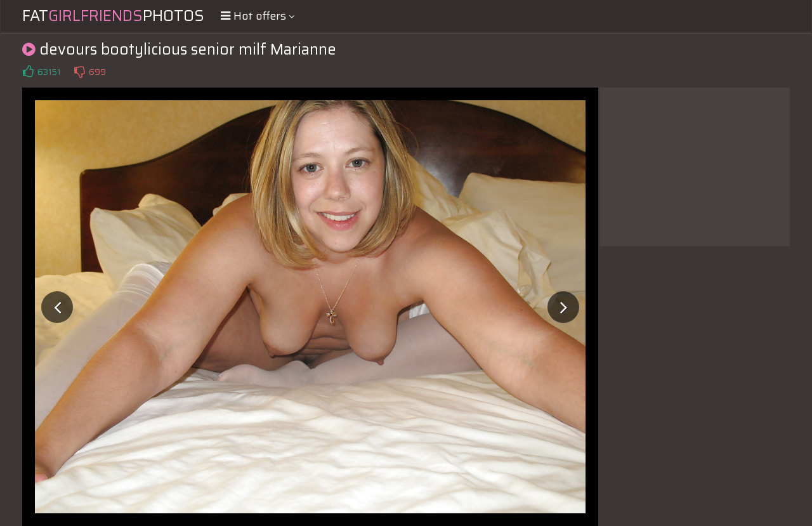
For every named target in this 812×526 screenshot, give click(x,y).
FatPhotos (113, 16)
